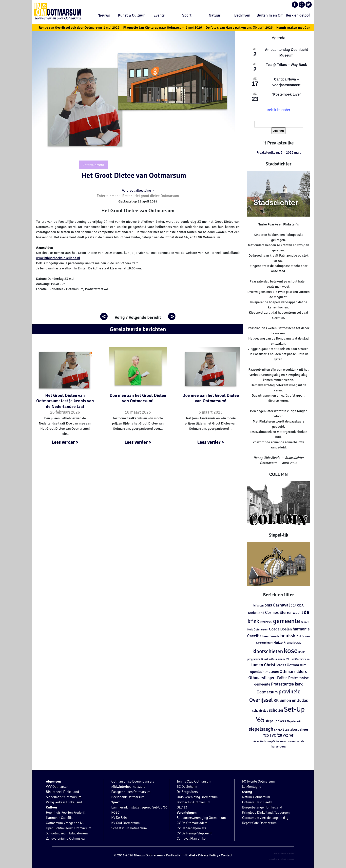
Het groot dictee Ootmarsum (157, 196)
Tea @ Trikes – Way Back (286, 65)
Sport (187, 15)
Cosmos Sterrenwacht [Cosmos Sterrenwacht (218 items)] (284, 613)
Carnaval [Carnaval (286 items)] (281, 605)
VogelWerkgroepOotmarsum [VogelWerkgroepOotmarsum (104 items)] (270, 741)
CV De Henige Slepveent (194, 833)
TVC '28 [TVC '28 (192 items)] (276, 735)
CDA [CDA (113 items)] (294, 606)
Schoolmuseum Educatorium (67, 833)
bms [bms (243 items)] (268, 605)
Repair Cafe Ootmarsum (259, 823)
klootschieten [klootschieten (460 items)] (268, 651)
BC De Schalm (187, 787)
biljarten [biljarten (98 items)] (259, 606)
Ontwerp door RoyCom (284, 853)
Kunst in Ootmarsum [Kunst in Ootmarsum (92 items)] (273, 659)
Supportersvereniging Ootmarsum (201, 818)
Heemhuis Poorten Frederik (66, 813)
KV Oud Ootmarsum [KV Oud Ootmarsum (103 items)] (298, 659)
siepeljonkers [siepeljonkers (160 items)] (276, 721)
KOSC (115, 813)
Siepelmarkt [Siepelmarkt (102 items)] (294, 721)
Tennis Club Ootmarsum (194, 781)
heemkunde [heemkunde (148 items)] (271, 636)
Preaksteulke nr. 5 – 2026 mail (279, 152)
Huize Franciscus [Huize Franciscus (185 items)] (287, 643)
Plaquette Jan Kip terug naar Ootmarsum (168, 28)
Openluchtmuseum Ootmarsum (69, 828)
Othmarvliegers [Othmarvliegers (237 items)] (262, 678)
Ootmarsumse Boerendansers (133, 781)
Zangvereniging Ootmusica (65, 838)
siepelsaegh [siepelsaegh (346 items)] (261, 729)
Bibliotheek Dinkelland (62, 792)
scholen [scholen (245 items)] (276, 710)
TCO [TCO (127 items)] (266, 736)
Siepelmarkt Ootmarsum (64, 797)
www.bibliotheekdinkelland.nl (58, 258)
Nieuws (104, 15)
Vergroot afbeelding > (138, 191)
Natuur (214, 15)
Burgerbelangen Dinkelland (262, 807)
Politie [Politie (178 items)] (282, 678)
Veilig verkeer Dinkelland (64, 802)
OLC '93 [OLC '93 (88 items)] (282, 665)
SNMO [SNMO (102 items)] (278, 730)
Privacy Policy (208, 855)
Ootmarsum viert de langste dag (265, 818)
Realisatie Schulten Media (281, 859)
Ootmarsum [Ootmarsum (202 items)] (297, 665)
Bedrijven (242, 15)
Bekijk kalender (279, 110)
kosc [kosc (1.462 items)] (291, 651)
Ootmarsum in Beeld (257, 802)
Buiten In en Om (270, 15)
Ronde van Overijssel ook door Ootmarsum (85, 28)
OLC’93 (182, 807)
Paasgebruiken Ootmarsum (131, 792)
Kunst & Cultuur (131, 15)
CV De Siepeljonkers (191, 828)
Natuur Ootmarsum (256, 797)
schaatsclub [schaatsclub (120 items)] (260, 711)
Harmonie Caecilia (59, 818)
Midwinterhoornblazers (128, 787)
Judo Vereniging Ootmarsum (197, 797)
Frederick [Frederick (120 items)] (266, 622)
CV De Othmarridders (192, 823)
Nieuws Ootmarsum (148, 855)
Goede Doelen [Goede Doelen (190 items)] (280, 629)
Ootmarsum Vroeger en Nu (65, 823)
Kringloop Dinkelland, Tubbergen (266, 813)
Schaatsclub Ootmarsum (129, 828)
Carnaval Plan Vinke (191, 838)
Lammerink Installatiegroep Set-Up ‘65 (139, 807)
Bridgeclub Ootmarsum (193, 802)
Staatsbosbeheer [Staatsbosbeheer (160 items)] (295, 729)
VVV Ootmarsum (58, 787)
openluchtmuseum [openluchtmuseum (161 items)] (265, 672)
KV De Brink (120, 818)
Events (159, 15)
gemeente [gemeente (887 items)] (286, 621)
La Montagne (252, 787)
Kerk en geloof (298, 15)
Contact (227, 855)
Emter (127, 196)
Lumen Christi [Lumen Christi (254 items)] (264, 665)
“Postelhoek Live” (286, 94)
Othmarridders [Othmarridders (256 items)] (293, 671)
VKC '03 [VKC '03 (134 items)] (288, 736)
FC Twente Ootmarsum (258, 781)
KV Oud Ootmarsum (125, 823)
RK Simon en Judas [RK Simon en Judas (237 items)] (291, 700)
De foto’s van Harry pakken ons (245, 28)
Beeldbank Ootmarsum (128, 797)
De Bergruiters (187, 792)
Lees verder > (65, 442)
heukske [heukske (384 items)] (289, 636)
